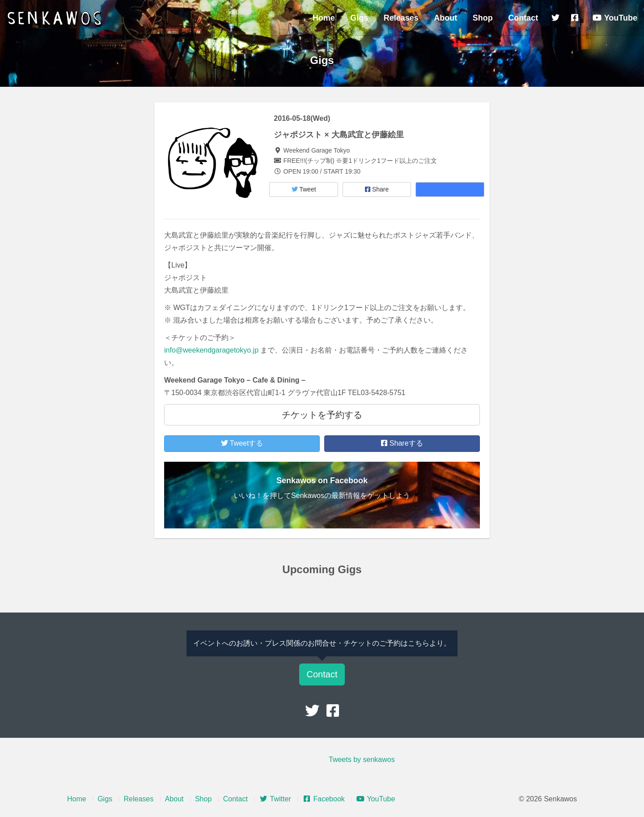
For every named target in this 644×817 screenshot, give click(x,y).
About (445, 18)
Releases (401, 18)
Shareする (402, 443)
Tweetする (242, 443)
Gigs (359, 18)
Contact (523, 18)
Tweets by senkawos (362, 760)
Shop (483, 18)
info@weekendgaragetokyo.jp (211, 350)
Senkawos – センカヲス (56, 19)
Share (377, 189)
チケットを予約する (322, 415)
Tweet (304, 189)
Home (324, 18)
